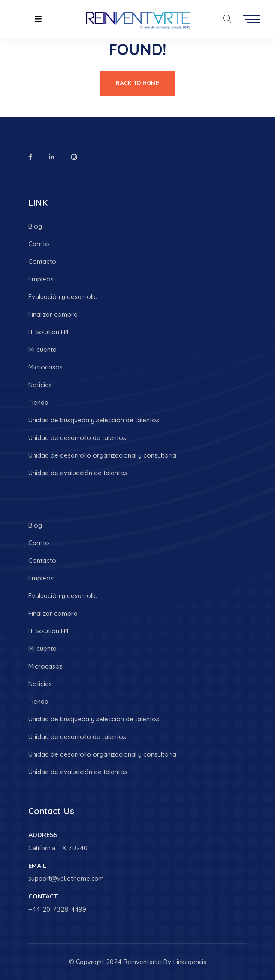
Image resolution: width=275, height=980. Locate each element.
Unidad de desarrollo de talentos (77, 438)
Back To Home (137, 83)
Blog (35, 226)
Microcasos (45, 367)
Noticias (40, 385)
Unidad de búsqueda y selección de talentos (94, 420)
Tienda (38, 402)
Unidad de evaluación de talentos (78, 473)
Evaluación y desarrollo (63, 297)
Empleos (41, 279)
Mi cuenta (42, 350)
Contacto (42, 261)
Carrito (39, 244)
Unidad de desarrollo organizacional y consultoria (102, 455)
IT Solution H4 (48, 332)
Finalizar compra (53, 314)
